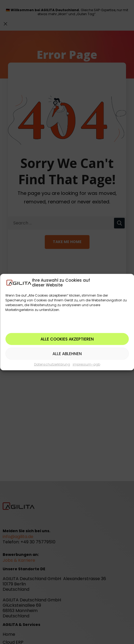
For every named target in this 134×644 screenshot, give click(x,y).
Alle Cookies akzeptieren (67, 339)
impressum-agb (86, 364)
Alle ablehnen (67, 353)
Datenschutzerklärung (52, 364)
